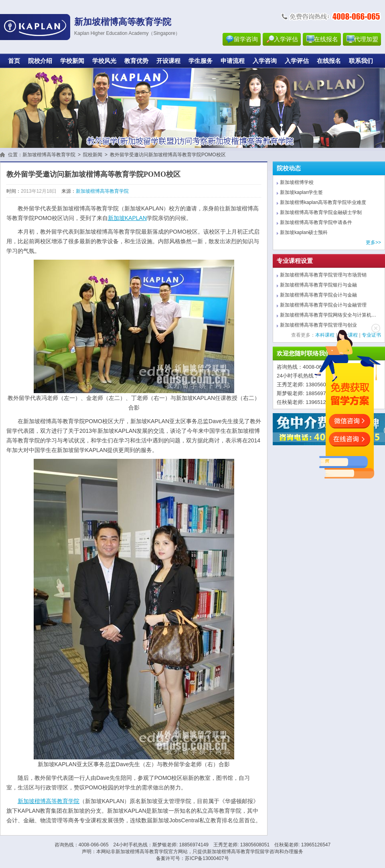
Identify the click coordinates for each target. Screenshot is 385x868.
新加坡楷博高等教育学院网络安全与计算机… (328, 315)
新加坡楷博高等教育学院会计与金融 (318, 295)
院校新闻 (93, 155)
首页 (14, 61)
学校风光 (104, 61)
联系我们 (361, 61)
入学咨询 (265, 61)
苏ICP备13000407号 (207, 858)
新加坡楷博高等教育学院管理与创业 (318, 325)
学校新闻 (72, 61)
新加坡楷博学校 (297, 182)
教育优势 (136, 61)
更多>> (373, 242)
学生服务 (201, 61)
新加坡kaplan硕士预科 (304, 232)
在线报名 (326, 39)
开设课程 (168, 61)
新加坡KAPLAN (127, 218)
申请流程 (233, 61)
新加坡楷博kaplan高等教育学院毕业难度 (323, 202)
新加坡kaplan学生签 (301, 192)
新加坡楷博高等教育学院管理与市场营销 (323, 275)
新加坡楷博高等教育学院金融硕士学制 (321, 212)
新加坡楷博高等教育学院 (49, 155)
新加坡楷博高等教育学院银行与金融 (318, 285)
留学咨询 (246, 39)
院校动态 (289, 168)
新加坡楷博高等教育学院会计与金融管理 (323, 305)
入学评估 (286, 39)
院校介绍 (40, 61)
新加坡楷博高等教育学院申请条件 (316, 222)
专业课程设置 (295, 261)
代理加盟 (366, 39)
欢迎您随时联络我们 (304, 353)
